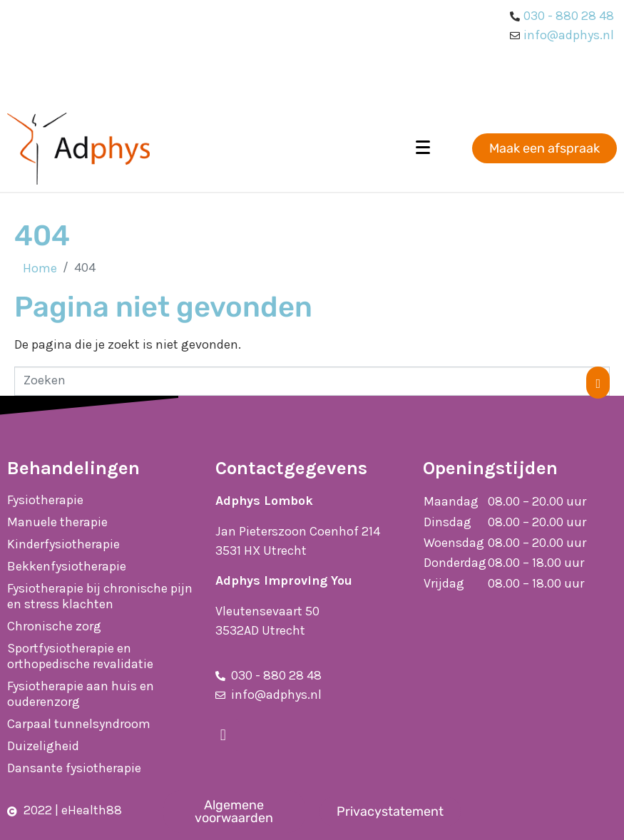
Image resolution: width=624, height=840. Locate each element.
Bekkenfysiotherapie (67, 566)
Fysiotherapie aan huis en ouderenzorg (81, 694)
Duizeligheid (43, 746)
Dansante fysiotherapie (74, 768)
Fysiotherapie (45, 500)
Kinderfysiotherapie (63, 544)
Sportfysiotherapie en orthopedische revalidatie (80, 656)
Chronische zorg (54, 626)
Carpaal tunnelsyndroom (79, 724)
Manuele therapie (57, 522)
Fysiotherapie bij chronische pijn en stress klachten (100, 596)
